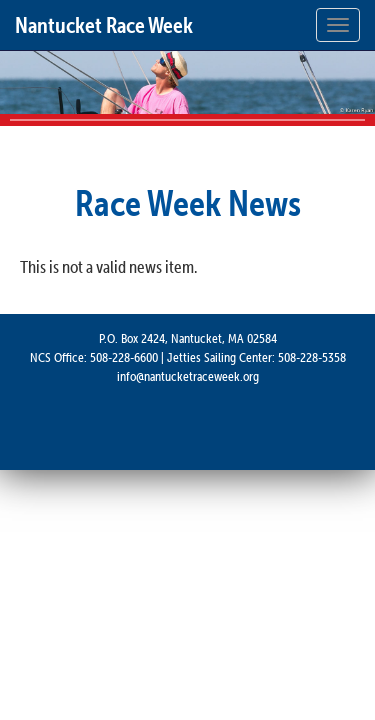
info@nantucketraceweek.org (188, 376)
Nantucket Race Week (104, 25)
